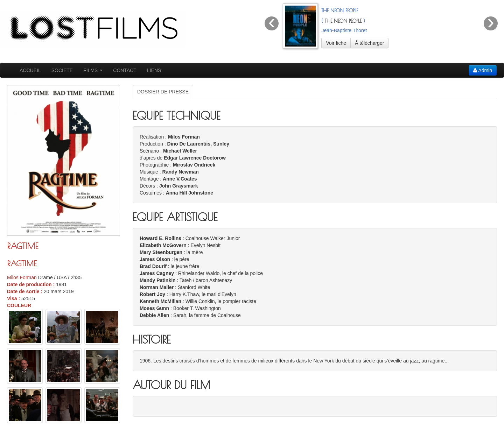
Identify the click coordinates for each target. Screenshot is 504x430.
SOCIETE (62, 70)
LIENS (154, 70)
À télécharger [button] (369, 43)
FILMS (93, 70)
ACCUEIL (30, 70)
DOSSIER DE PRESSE (163, 92)
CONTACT (125, 70)
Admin (483, 70)
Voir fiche (336, 43)
